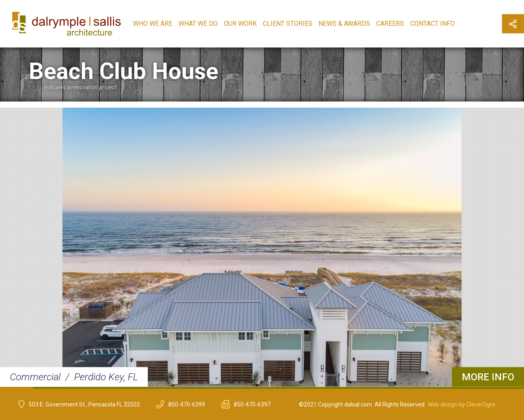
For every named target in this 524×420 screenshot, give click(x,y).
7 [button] (213, 388)
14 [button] (442, 388)
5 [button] (147, 388)
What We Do (198, 24)
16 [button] (508, 388)
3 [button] (82, 388)
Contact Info (433, 24)
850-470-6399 (187, 404)
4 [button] (115, 388)
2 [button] (49, 388)
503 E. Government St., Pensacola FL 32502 (84, 404)
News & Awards (344, 24)
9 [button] (278, 388)
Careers (390, 24)
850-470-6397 (252, 404)
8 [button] (246, 388)
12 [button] (377, 388)
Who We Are (153, 24)
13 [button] (409, 388)
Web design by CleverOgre (462, 404)
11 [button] (344, 388)
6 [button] (180, 388)
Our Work (240, 24)
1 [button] (16, 388)
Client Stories (288, 24)
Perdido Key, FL (106, 377)
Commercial (35, 377)
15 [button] (475, 388)
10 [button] (311, 388)
